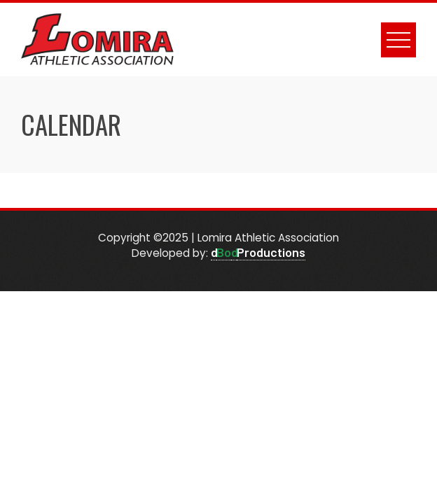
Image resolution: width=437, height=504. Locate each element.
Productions (271, 252)
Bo (224, 252)
